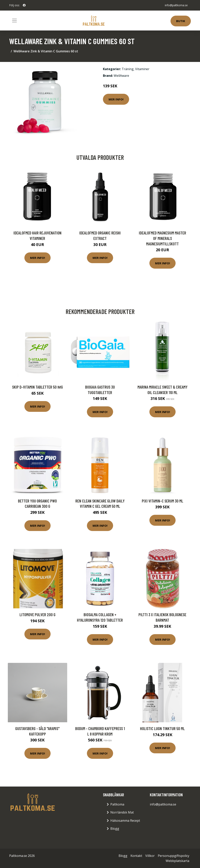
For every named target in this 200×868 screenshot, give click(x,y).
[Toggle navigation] (14, 21)
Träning (128, 69)
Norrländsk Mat (122, 812)
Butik (181, 21)
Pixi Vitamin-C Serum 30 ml (162, 501)
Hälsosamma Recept (125, 821)
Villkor (150, 856)
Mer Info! (116, 99)
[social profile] (24, 5)
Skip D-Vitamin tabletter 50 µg (37, 387)
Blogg (115, 829)
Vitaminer (142, 69)
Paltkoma (117, 804)
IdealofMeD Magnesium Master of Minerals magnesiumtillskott (162, 238)
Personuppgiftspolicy (174, 856)
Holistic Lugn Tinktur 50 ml (162, 728)
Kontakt (136, 856)
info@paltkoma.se (176, 5)
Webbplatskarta (177, 861)
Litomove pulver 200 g (37, 615)
